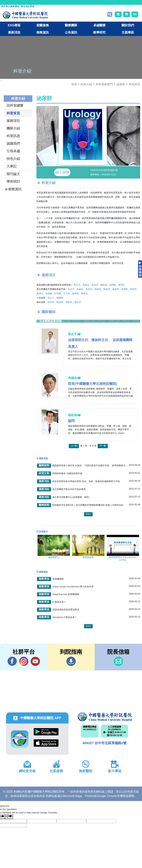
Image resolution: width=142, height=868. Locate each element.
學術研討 (13, 181)
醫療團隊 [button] (71, 25)
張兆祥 (95, 286)
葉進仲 (107, 290)
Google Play (46, 733)
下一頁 (103, 447)
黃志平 (77, 286)
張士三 (51, 299)
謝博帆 (113, 286)
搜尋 (110, 14)
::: (3, 2)
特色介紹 (13, 159)
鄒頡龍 (60, 303)
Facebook (12, 662)
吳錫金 (86, 286)
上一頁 (74, 447)
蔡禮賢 (75, 294)
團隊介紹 (13, 128)
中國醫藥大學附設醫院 (104, 718)
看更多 (88, 515)
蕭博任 (122, 286)
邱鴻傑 (58, 294)
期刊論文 (13, 174)
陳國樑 (60, 299)
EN (135, 14)
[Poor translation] (9, 818)
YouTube (35, 662)
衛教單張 (44, 580)
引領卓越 (13, 151)
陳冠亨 (133, 290)
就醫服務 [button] (43, 25)
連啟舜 (116, 290)
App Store (46, 744)
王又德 (67, 294)
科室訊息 (13, 136)
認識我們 (13, 144)
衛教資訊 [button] (43, 32)
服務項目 (13, 121)
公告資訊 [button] (71, 32)
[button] (85, 163)
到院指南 (71, 662)
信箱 (118, 662)
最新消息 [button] (14, 32)
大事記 (12, 166)
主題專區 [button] (128, 32)
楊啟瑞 (104, 286)
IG (24, 662)
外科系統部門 (104, 84)
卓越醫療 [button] (99, 25)
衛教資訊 (13, 189)
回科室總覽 (15, 105)
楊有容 (78, 303)
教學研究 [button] (99, 32)
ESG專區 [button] (14, 25)
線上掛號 (62, 173)
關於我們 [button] (128, 25)
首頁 (74, 84)
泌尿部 (121, 84)
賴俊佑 (84, 294)
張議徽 (49, 294)
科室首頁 (134, 84)
